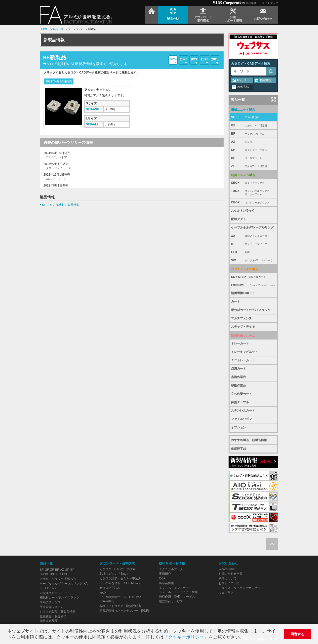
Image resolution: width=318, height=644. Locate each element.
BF (253, 134)
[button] (246, 638)
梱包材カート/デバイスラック (251, 310)
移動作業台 (238, 385)
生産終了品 (238, 449)
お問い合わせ (228, 563)
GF (253, 126)
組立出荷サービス (171, 601)
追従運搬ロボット (52, 593)
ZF (253, 166)
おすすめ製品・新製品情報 (249, 440)
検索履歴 (266, 80)
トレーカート (240, 343)
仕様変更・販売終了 (53, 616)
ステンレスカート (243, 411)
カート (236, 302)
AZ (253, 142)
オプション (238, 427)
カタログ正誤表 (110, 588)
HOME (44, 29)
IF (253, 244)
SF (70, 29)
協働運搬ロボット (243, 293)
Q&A (162, 578)
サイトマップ (270, 3)
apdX (103, 593)
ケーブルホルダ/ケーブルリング (252, 227)
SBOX (253, 183)
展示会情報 (166, 583)
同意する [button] (297, 634)
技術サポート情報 (172, 563)
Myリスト (243, 80)
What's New (227, 569)
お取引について (229, 583)
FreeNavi (253, 285)
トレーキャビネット (244, 352)
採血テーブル (240, 402)
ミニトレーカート (243, 360)
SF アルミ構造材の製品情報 (61, 205)
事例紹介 (165, 574)
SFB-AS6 (92, 109)
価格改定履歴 (49, 621)
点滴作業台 (238, 377)
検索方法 (243, 87)
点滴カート (238, 369)
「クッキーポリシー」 (186, 637)
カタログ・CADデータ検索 (251, 63)
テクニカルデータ (171, 569)
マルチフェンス (241, 318)
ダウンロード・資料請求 (117, 563)
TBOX (253, 193)
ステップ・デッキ (243, 327)
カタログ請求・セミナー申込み (120, 578)
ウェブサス (226, 593)
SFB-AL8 (92, 124)
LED (253, 252)
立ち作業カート (241, 394)
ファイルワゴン (241, 419)
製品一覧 (58, 29)
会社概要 (251, 3)
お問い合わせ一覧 (231, 574)
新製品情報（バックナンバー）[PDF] (124, 611)
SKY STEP (253, 277)
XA (253, 236)
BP (253, 158)
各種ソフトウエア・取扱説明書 (120, 606)
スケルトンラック (243, 211)
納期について (228, 578)
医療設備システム (52, 607)
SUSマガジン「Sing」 (114, 574)
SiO (253, 260)
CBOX (253, 203)
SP (253, 150)
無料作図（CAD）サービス (177, 597)
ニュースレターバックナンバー (239, 588)
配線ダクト (238, 219)
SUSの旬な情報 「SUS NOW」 (120, 583)
